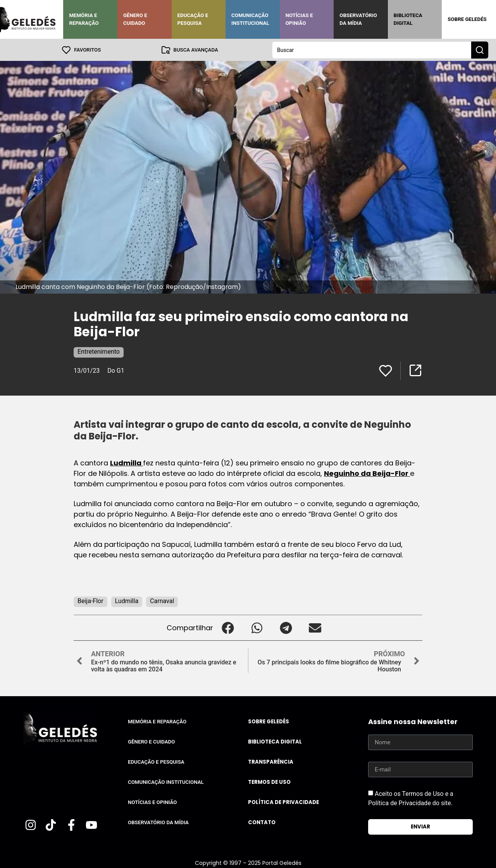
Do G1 (116, 370)
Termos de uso (269, 782)
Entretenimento (99, 351)
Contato (262, 822)
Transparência (271, 762)
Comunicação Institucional (250, 19)
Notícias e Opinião (299, 19)
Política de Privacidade (283, 802)
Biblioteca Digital (408, 19)
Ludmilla (127, 463)
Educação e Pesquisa (193, 19)
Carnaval (162, 601)
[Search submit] (480, 50)
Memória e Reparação (84, 19)
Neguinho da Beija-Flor (367, 473)
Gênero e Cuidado (135, 19)
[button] (228, 627)
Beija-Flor (90, 601)
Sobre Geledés (467, 19)
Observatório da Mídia (358, 19)
